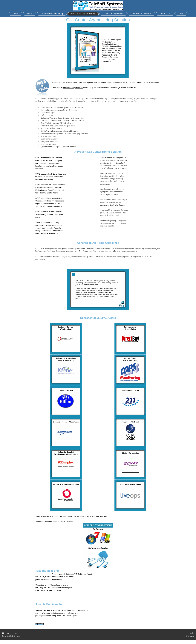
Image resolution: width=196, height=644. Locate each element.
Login (192, 633)
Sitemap (14, 633)
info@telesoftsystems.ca (73, 88)
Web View (190, 636)
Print (6, 633)
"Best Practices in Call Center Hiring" (57, 610)
